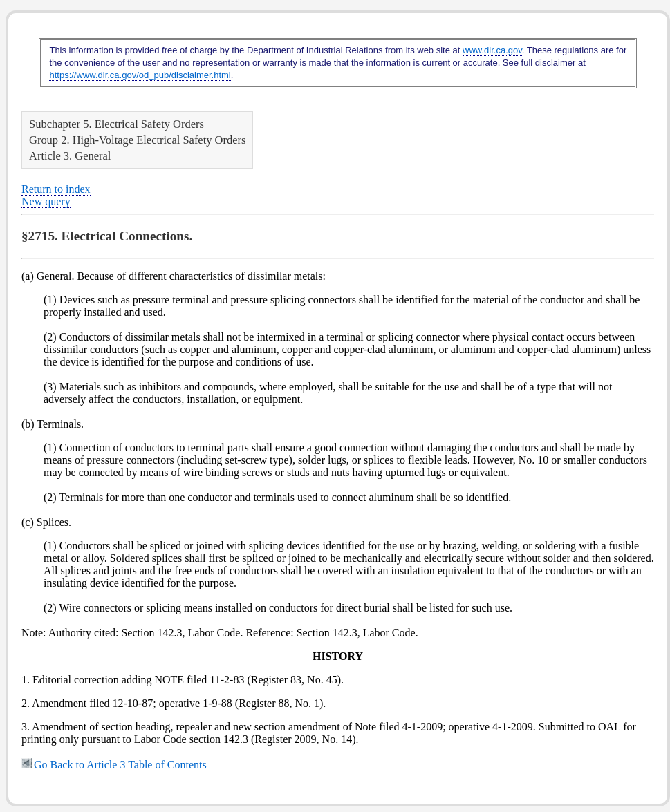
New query (46, 201)
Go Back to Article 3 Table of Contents (114, 765)
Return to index (56, 189)
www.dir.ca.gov (492, 50)
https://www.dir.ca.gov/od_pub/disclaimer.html (140, 75)
